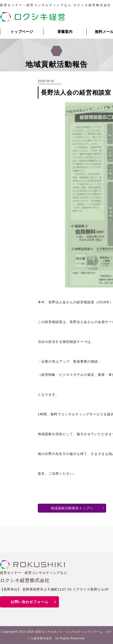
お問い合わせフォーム (29, 602)
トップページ (22, 32)
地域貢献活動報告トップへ (72, 508)
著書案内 (65, 32)
